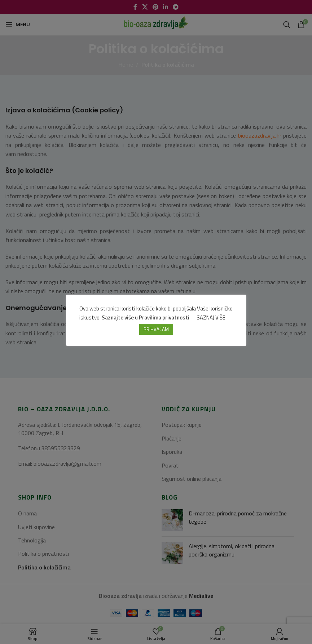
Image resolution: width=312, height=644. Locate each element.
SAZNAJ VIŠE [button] (211, 317)
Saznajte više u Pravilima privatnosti (146, 317)
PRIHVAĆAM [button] (156, 329)
